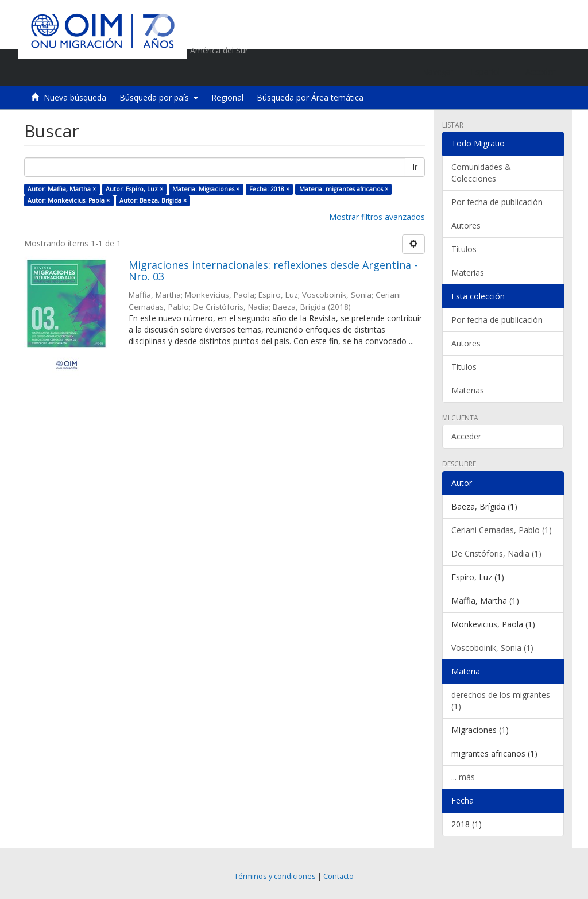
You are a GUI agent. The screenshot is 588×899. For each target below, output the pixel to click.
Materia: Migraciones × (206, 189)
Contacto (339, 876)
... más (463, 777)
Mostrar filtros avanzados (377, 217)
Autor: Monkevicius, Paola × (69, 200)
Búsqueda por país (159, 97)
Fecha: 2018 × (269, 189)
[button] (490, 72)
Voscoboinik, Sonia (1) (492, 648)
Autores (466, 225)
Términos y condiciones (275, 876)
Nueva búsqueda (75, 97)
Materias (468, 273)
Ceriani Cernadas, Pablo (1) (502, 530)
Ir (415, 167)
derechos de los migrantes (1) (501, 701)
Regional (227, 97)
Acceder (466, 436)
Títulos (464, 249)
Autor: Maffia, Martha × (62, 189)
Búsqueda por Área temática (310, 97)
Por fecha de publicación (497, 202)
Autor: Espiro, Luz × (134, 189)
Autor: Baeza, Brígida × (153, 200)
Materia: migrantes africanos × (344, 189)
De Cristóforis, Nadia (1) (496, 553)
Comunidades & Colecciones (481, 173)
